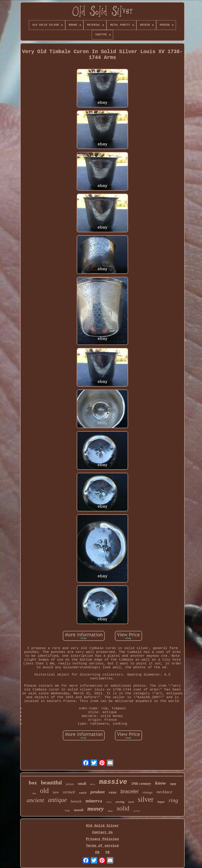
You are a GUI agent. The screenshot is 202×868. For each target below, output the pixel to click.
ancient (35, 800)
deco (93, 784)
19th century (141, 783)
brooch (76, 801)
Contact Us (102, 832)
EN (97, 852)
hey (34, 793)
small (82, 784)
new (56, 792)
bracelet (129, 791)
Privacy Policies (102, 839)
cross (109, 802)
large (67, 810)
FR (107, 852)
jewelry (137, 811)
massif (79, 810)
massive (113, 782)
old (44, 791)
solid (123, 808)
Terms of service (102, 846)
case (113, 793)
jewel (131, 802)
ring (173, 800)
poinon (70, 784)
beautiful (52, 783)
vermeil (69, 792)
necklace (164, 792)
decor (110, 811)
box (33, 783)
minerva (94, 801)
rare (173, 784)
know (160, 783)
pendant (98, 792)
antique (57, 800)
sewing (120, 802)
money (96, 809)
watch (83, 793)
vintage (147, 792)
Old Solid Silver (102, 826)
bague (161, 802)
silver (146, 799)
